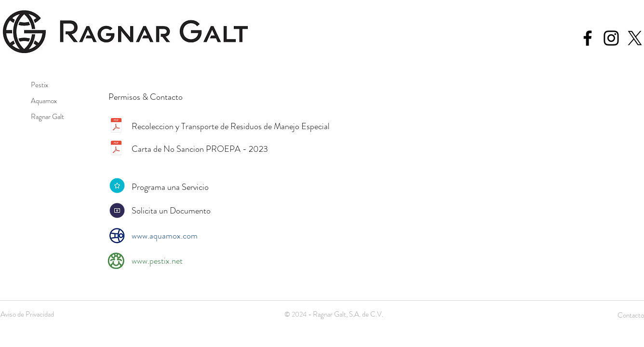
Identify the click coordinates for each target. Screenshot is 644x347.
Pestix (40, 85)
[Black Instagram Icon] (611, 38)
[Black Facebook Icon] (588, 38)
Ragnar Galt (47, 117)
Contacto (631, 315)
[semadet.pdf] (116, 126)
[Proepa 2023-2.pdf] (116, 149)
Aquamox (44, 101)
